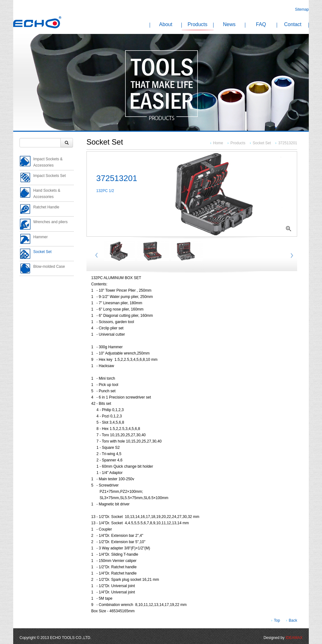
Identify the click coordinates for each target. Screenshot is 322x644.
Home (219, 143)
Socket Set (262, 143)
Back (293, 620)
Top (277, 620)
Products (197, 25)
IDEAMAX (294, 638)
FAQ (261, 25)
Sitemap (302, 9)
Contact (293, 25)
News (229, 25)
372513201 (288, 143)
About (166, 25)
